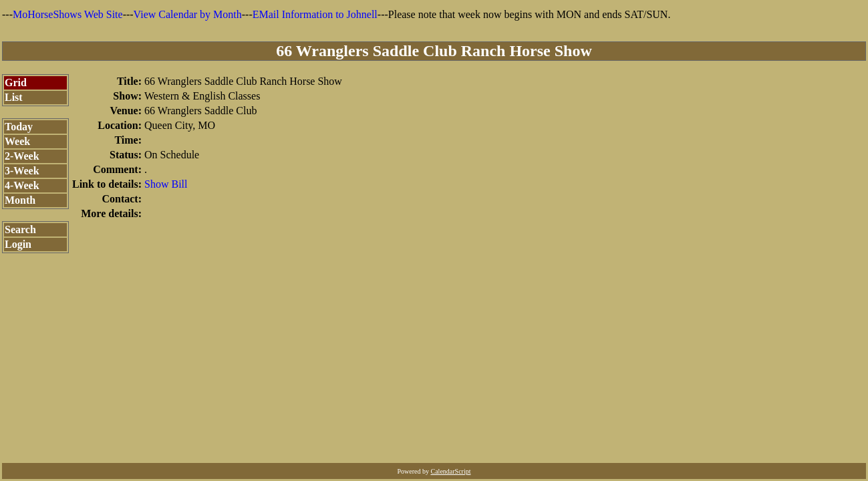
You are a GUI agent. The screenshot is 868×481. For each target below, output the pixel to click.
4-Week (22, 185)
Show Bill (166, 184)
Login (18, 244)
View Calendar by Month (188, 14)
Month (20, 200)
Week (17, 141)
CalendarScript (451, 471)
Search (20, 229)
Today (19, 127)
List (14, 97)
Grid (16, 83)
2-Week (22, 156)
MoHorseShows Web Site (68, 14)
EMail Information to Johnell (315, 14)
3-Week (22, 171)
